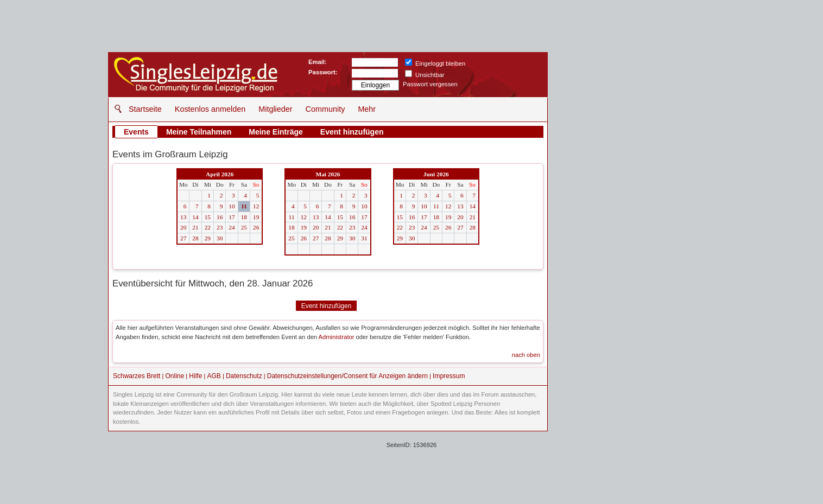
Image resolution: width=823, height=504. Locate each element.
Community (325, 109)
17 (232, 217)
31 (364, 238)
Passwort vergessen (430, 84)
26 (256, 227)
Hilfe (195, 376)
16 (220, 217)
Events (136, 132)
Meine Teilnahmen (199, 132)
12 (256, 206)
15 (208, 217)
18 (244, 217)
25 (244, 227)
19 (256, 217)
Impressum (449, 376)
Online (175, 376)
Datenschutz (244, 376)
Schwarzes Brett (137, 376)
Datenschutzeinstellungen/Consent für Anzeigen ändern (347, 376)
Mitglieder (275, 109)
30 (220, 238)
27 (183, 238)
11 (244, 206)
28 (195, 238)
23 (220, 227)
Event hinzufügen (352, 132)
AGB (214, 376)
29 (208, 238)
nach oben (526, 355)
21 (195, 227)
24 (232, 227)
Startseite (145, 109)
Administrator (337, 337)
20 (183, 227)
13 (183, 217)
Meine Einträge (276, 132)
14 (195, 217)
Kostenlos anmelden (210, 109)
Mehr (367, 109)
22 (208, 227)
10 (232, 206)
